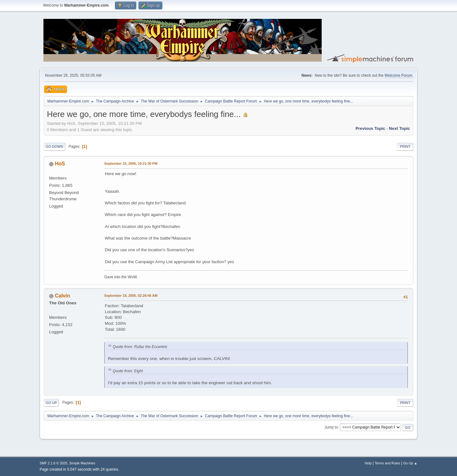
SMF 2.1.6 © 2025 (54, 463)
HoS (60, 164)
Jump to (331, 427)
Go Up (51, 403)
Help (368, 463)
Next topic (400, 128)
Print (405, 147)
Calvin (62, 296)
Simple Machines (82, 463)
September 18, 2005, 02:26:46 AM (131, 296)
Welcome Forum (398, 75)
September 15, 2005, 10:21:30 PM (131, 163)
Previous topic (370, 128)
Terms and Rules (388, 463)
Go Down (54, 147)
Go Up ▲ (410, 463)
